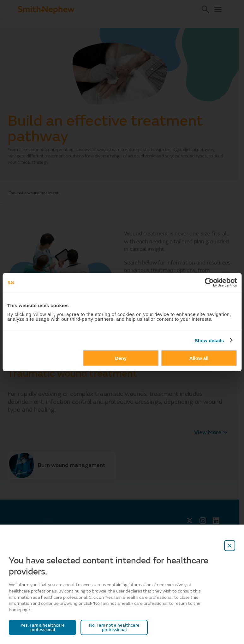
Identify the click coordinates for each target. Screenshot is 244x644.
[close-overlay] (230, 546)
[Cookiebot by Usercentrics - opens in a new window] (209, 283)
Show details (209, 340)
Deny (121, 358)
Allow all (199, 358)
